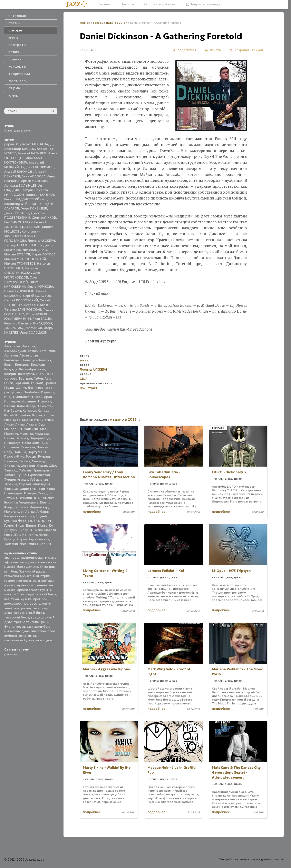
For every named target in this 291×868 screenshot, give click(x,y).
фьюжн (27, 627)
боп (14, 571)
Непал (9, 438)
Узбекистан (39, 480)
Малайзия (31, 429)
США (52, 466)
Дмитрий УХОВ (44, 218)
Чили (51, 489)
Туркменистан (39, 475)
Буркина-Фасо (15, 521)
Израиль (48, 392)
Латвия (48, 420)
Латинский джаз (31, 571)
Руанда (10, 539)
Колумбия (23, 415)
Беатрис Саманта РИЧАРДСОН (28, 323)
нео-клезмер (26, 581)
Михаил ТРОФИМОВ (20, 264)
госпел (9, 581)
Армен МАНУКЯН (34, 181)
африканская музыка (20, 562)
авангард (12, 558)
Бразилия (38, 365)
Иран (48, 397)
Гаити (9, 383)
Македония (13, 429)
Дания (21, 388)
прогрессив (31, 603)
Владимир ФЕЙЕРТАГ (21, 204)
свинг (37, 608)
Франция (11, 489)
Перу (8, 452)
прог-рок (40, 599)
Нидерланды (40, 438)
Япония (45, 544)
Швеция (30, 493)
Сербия (24, 461)
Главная (104, 4)
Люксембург (36, 424)
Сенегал (11, 461)
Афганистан (29, 355)
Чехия (41, 489)
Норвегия (12, 447)
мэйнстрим (42, 576)
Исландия (29, 401)
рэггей (26, 608)
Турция (10, 480)
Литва (20, 424)
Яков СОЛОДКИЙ (34, 333)
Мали (44, 429)
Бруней (41, 516)
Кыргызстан (31, 420)
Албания (43, 512)
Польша (20, 452)
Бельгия (45, 360)
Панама (43, 447)
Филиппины (29, 544)
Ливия (38, 530)
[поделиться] (184, 50)
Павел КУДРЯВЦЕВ (19, 291)
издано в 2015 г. (117, 23)
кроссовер (13, 603)
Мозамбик (12, 535)
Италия (10, 406)
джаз (18, 130)
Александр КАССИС (20, 149)
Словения (28, 466)
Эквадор (45, 493)
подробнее (92, 512)
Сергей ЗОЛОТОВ (37, 296)
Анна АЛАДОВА (34, 176)
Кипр (8, 507)
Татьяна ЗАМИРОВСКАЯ (23, 309)
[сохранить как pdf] (246, 50)
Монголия (29, 535)
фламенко (12, 627)
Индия (9, 397)
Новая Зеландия (35, 443)
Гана (48, 378)
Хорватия (27, 489)
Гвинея (46, 521)
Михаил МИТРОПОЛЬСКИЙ (25, 259)
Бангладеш (13, 360)
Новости (127, 4)
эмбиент (11, 636)
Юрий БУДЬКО (37, 314)
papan (9, 144)
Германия (22, 383)
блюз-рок (47, 567)
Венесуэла (26, 374)
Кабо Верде (26, 406)
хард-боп (42, 627)
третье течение (26, 622)
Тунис (21, 475)
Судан (42, 466)
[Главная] (78, 4)
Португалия (37, 452)
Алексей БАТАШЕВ (32, 153)
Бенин (9, 365)
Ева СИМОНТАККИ (18, 222)
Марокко (11, 434)
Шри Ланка (26, 512)
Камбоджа (13, 411)
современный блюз (29, 613)
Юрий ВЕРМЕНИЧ (18, 319)
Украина (11, 484)
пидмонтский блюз (41, 594)
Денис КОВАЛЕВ (17, 213)
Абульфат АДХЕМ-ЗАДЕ (34, 144)
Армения (11, 355)
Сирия (22, 539)
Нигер (43, 535)
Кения (45, 502)
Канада (44, 411)
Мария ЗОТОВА (44, 254)
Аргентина (48, 351)
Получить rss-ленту (203, 4)
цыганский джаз (17, 631)
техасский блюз (17, 617)
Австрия (29, 346)
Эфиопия (26, 498)
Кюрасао (21, 507)
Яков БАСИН (42, 319)
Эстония (11, 498)
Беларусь (30, 360)
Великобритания (32, 369)
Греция (50, 383)
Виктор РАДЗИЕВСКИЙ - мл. (26, 199)
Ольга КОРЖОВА (40, 287)
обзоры (98, 23)
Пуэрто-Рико (14, 456)
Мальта (10, 512)
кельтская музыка (18, 599)
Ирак (38, 397)
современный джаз (19, 640)
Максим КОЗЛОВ (17, 254)
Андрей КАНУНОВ (19, 172)
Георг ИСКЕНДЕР (34, 208)
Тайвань (25, 470)
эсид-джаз (28, 636)
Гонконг (37, 383)
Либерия (25, 530)
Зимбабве (32, 392)
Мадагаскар (39, 507)
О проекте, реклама (160, 4)
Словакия (12, 466)
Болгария (22, 365)
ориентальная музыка (34, 590)
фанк (44, 622)
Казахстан (45, 406)
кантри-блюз (14, 594)
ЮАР (38, 498)
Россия (31, 456)
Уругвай (25, 484)
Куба (17, 420)
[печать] (213, 50)
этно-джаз (44, 640)
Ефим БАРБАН (30, 227)
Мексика (26, 434)
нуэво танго (26, 585)
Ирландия (12, 401)
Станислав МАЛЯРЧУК (34, 305)
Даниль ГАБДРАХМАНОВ (23, 328)
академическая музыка (38, 558)
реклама (11, 654)
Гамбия (33, 521)
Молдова (42, 434)
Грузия (9, 388)
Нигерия (22, 438)
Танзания (11, 544)
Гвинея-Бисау (14, 525)
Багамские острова (19, 516)
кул (7, 571)
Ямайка (49, 498)
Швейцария (13, 493)
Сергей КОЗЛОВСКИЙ (21, 300)
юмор (13, 95)
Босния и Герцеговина (21, 502)
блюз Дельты (28, 567)
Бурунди (11, 369)
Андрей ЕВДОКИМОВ (37, 167)
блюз (8, 130)
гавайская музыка (18, 576)
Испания (45, 401)
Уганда (23, 480)
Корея (37, 415)
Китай (9, 415)
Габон (38, 378)
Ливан (9, 424)
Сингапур (39, 461)
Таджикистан (39, 539)
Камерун (29, 411)
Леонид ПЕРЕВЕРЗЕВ (21, 245)
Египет (31, 525)
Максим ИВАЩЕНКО (32, 250)
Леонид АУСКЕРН (41, 241)
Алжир (33, 351)
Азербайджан (15, 351)
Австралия (12, 346)
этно (28, 130)
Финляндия (41, 484)
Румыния (45, 456)
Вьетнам (26, 378)
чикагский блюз (43, 631)
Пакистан (28, 447)
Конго (43, 525)
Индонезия (24, 397)
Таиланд (11, 470)
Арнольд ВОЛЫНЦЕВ (20, 186)
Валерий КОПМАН (40, 195)
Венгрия (10, 374)
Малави (50, 530)
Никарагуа (12, 443)
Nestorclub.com (274, 859)
